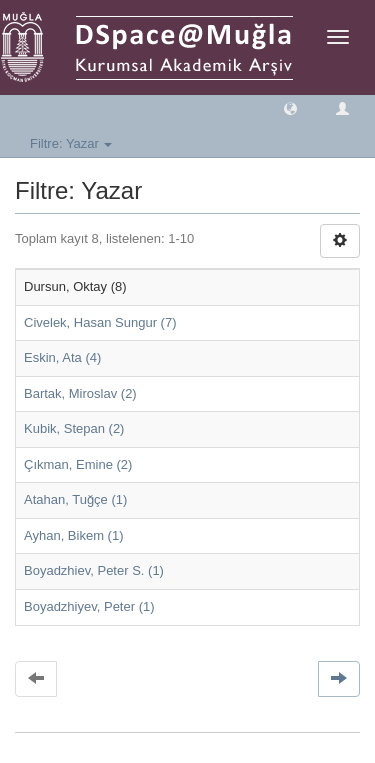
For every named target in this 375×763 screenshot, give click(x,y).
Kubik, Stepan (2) (74, 428)
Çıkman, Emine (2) (78, 464)
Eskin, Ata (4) (62, 357)
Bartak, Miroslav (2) (80, 393)
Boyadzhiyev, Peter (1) (89, 606)
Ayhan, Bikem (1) (73, 535)
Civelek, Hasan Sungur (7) (100, 322)
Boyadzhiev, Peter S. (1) (94, 570)
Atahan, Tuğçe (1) (75, 499)
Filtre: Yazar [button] (71, 143)
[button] (290, 107)
